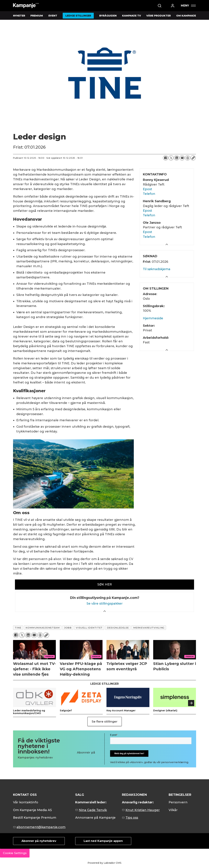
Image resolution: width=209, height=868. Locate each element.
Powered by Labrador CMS (104, 863)
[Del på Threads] (188, 158)
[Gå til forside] (26, 6)
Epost (148, 189)
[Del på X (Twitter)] (171, 158)
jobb (68, 628)
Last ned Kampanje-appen (103, 841)
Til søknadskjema (157, 269)
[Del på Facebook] (166, 158)
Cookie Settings (15, 853)
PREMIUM (37, 16)
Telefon (149, 194)
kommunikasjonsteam (43, 628)
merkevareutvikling (149, 628)
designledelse (118, 628)
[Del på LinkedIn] (177, 158)
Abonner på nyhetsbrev (39, 841)
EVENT (53, 16)
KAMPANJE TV (132, 16)
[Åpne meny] (188, 6)
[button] (191, 703)
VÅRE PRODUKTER (159, 16)
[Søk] (160, 6)
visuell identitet (89, 628)
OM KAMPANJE (186, 16)
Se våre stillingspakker (105, 604)
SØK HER (105, 584)
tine (18, 628)
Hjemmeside (153, 318)
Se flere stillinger (105, 721)
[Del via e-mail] (182, 158)
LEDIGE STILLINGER (78, 16)
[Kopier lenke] (193, 158)
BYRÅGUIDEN (108, 16)
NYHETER (19, 16)
